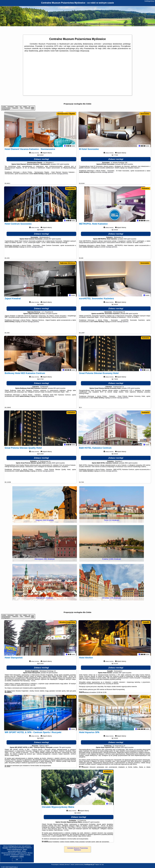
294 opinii (124, 165)
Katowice (146, 188)
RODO (22, 856)
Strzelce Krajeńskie (67, 622)
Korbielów (108, 772)
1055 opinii (124, 748)
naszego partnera (62, 175)
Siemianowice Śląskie (66, 114)
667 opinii (52, 240)
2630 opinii (55, 464)
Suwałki (146, 622)
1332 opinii (60, 165)
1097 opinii (122, 674)
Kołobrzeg (145, 697)
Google (5, 848)
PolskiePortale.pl (13, 867)
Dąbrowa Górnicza (68, 263)
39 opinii (49, 674)
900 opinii (56, 389)
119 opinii (48, 315)
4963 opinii (128, 464)
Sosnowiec (145, 114)
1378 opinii (131, 389)
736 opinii (62, 748)
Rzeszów (71, 697)
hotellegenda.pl (149, 1)
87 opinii (91, 823)
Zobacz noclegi (41, 160)
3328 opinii (127, 240)
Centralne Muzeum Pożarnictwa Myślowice (77, 849)
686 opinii (129, 315)
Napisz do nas (99, 864)
